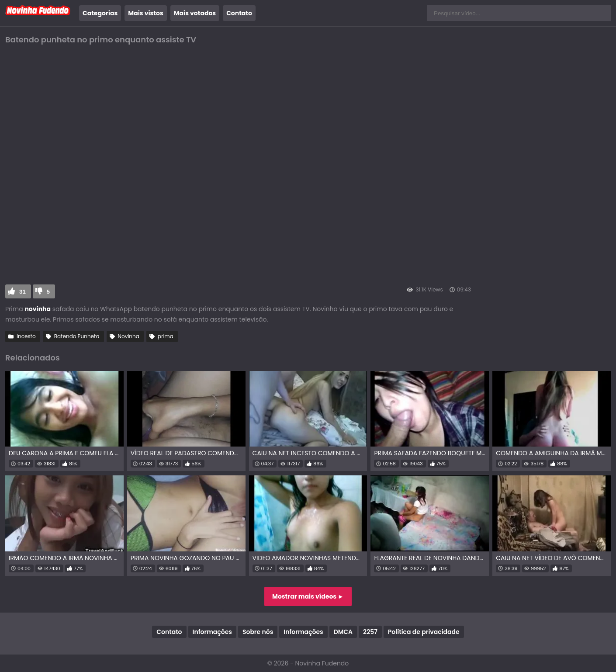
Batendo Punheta (77, 336)
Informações (212, 632)
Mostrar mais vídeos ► (308, 596)
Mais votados (195, 13)
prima (166, 336)
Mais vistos (145, 13)
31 (22, 292)
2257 (370, 632)
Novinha (129, 336)
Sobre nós (258, 632)
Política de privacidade (424, 632)
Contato (239, 13)
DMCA (343, 632)
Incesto (26, 336)
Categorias (100, 13)
